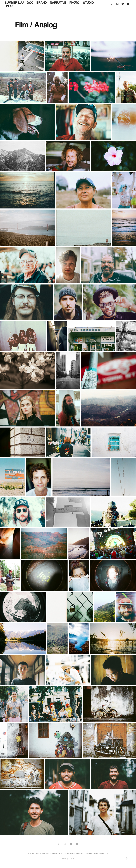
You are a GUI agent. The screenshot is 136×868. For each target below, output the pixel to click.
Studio (88, 3)
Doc (30, 3)
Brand (42, 3)
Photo (74, 3)
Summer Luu (14, 3)
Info (9, 6)
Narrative (58, 3)
